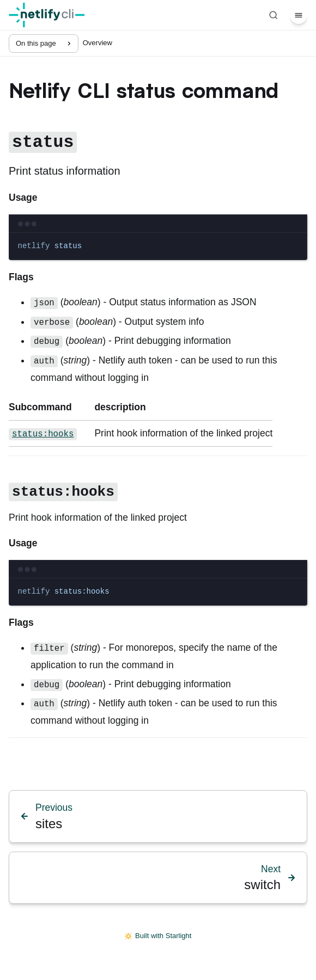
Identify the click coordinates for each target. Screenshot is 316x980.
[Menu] (299, 15)
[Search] (274, 15)
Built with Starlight (158, 936)
